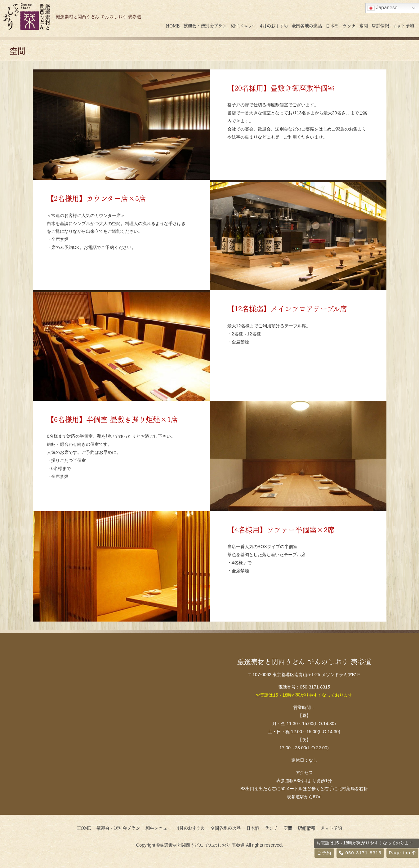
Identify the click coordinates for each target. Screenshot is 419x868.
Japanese (382, 8)
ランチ (349, 25)
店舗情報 (380, 25)
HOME (173, 25)
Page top (402, 853)
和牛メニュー (243, 25)
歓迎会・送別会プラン (205, 25)
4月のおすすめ (274, 25)
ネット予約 (403, 25)
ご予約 (324, 853)
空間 (363, 25)
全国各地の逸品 (307, 25)
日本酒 (332, 25)
